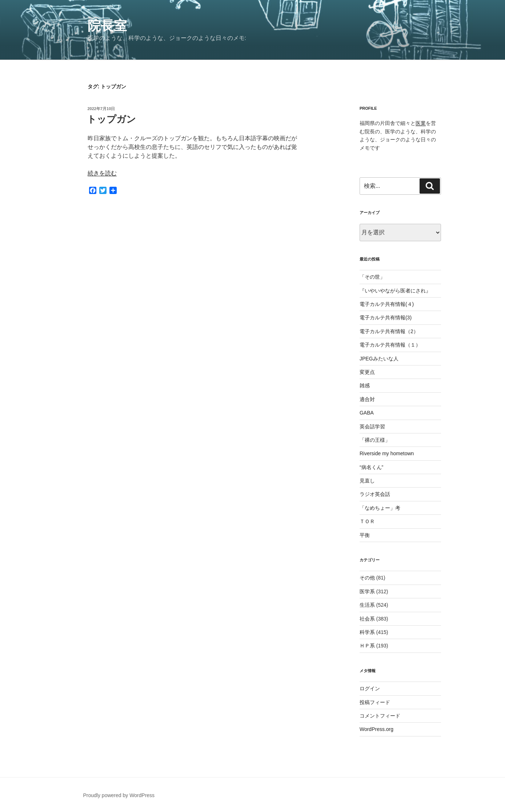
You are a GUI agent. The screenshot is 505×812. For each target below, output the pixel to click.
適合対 (367, 399)
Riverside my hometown (387, 453)
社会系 (367, 619)
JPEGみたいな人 (379, 359)
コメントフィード (380, 716)
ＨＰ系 (367, 646)
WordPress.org (376, 729)
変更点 (367, 372)
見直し (367, 481)
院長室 (107, 26)
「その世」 (372, 277)
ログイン (370, 688)
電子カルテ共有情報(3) (386, 318)
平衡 (365, 535)
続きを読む (102, 173)
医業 (421, 123)
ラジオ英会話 (375, 494)
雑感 (365, 385)
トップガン (111, 119)
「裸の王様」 (375, 440)
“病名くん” (371, 467)
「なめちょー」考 (380, 508)
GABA (367, 413)
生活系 (367, 605)
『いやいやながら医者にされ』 (395, 291)
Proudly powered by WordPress (119, 795)
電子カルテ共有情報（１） (390, 345)
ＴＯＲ (367, 521)
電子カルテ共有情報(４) (387, 304)
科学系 (367, 632)
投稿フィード (375, 702)
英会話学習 (372, 427)
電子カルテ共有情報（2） (389, 331)
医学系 (367, 591)
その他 (367, 578)
